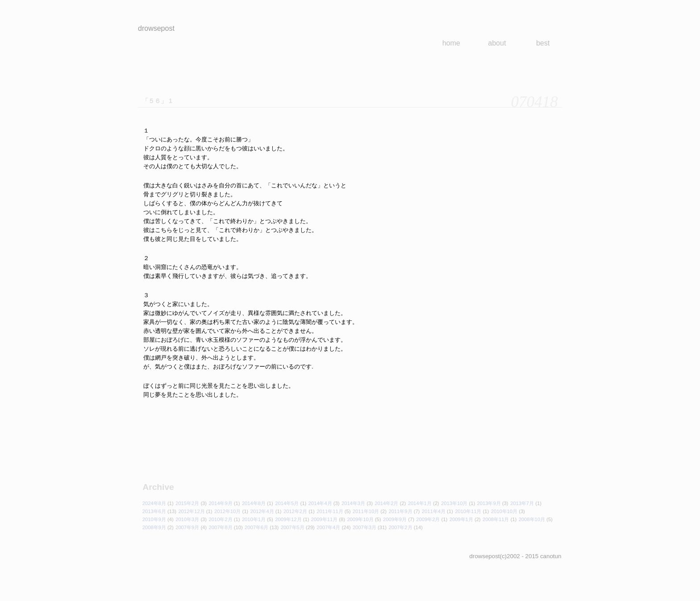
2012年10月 (227, 511)
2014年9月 (221, 503)
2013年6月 (154, 511)
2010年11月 (468, 511)
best (543, 43)
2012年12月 (191, 511)
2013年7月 (522, 503)
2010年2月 (221, 519)
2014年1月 (420, 503)
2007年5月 (293, 527)
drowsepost (156, 28)
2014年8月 (254, 503)
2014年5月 (287, 503)
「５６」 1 (157, 101)
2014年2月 (386, 503)
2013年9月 (489, 503)
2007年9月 (187, 527)
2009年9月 (395, 519)
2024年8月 (154, 503)
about (497, 43)
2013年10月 (454, 503)
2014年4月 (320, 503)
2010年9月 (154, 519)
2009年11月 (324, 519)
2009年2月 (428, 519)
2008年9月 (154, 527)
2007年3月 (365, 527)
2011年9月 (400, 511)
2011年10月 (366, 511)
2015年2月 (187, 503)
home (451, 43)
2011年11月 (330, 511)
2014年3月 (353, 503)
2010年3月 (187, 519)
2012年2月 (295, 511)
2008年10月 (532, 519)
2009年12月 (288, 519)
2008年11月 (496, 519)
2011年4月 (434, 511)
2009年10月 (360, 519)
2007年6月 (256, 527)
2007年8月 (221, 527)
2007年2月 (400, 527)
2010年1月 (254, 519)
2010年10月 (504, 511)
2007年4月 (328, 527)
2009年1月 (461, 519)
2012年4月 (262, 511)
